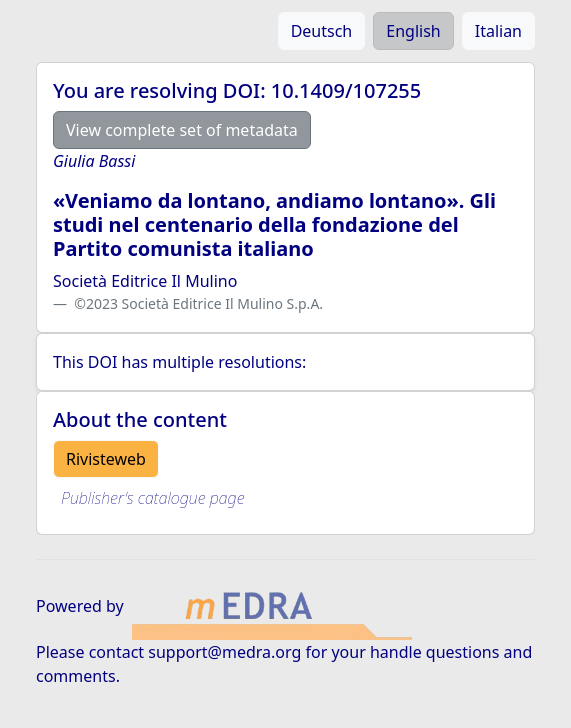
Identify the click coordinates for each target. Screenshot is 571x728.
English (413, 31)
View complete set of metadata (182, 130)
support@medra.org (224, 652)
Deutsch (322, 31)
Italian (498, 31)
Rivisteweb (106, 459)
